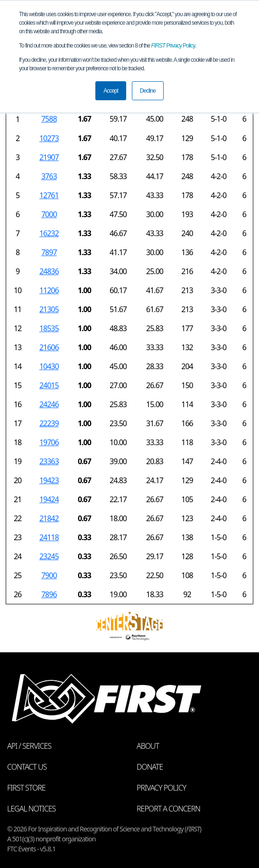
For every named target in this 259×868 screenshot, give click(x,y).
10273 (49, 138)
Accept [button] (111, 91)
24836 (49, 271)
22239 (49, 423)
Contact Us (27, 767)
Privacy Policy (173, 46)
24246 (49, 404)
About (148, 746)
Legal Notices (31, 809)
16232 (49, 233)
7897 (49, 252)
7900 (49, 575)
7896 (49, 594)
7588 (49, 119)
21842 (49, 518)
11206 (49, 290)
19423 (49, 480)
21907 (49, 157)
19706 (49, 442)
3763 (49, 176)
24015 (49, 385)
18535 (49, 328)
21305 (49, 309)
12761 (49, 195)
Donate (150, 767)
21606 (49, 347)
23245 (49, 556)
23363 (49, 461)
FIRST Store (26, 788)
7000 (49, 214)
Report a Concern (168, 809)
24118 (49, 537)
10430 (49, 366)
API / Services (29, 746)
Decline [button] (148, 91)
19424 (49, 499)
